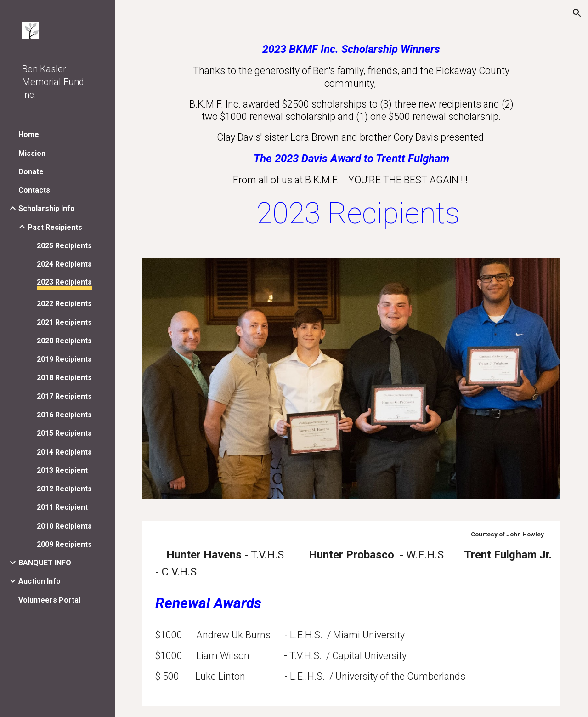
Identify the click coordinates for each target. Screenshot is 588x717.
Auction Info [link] (40, 581)
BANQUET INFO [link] (45, 563)
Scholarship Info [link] (47, 208)
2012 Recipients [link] (64, 489)
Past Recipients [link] (55, 227)
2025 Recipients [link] (64, 246)
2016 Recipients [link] (64, 415)
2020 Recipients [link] (64, 341)
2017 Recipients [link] (64, 396)
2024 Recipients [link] (64, 264)
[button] (577, 13)
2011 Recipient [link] (62, 507)
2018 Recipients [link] (64, 378)
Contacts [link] (34, 190)
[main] (352, 137)
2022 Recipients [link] (64, 304)
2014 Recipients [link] (64, 452)
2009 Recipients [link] (64, 544)
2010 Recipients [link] (64, 526)
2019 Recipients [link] (64, 359)
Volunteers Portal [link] (49, 600)
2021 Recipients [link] (64, 322)
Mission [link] (32, 153)
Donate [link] (31, 172)
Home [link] (29, 134)
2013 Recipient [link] (62, 470)
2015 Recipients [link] (64, 433)
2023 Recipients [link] (64, 282)
